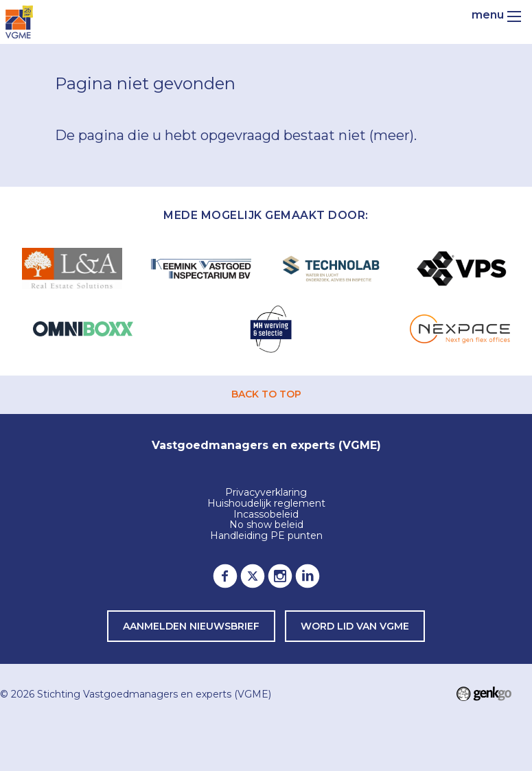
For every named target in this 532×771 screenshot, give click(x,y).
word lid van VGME (355, 626)
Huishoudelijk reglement (266, 504)
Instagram (280, 576)
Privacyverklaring (266, 493)
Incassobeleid (266, 515)
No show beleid (266, 525)
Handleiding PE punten (266, 536)
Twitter (253, 576)
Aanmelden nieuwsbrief (191, 626)
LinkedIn (308, 576)
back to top (266, 394)
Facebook (225, 576)
